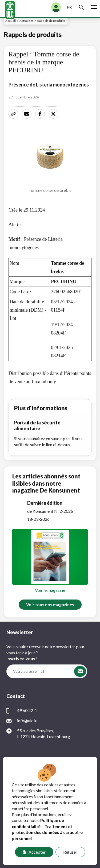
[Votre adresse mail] (40, 671)
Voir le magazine (50, 590)
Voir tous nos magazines (50, 604)
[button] (80, 671)
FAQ (50, 851)
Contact (50, 857)
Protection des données (50, 845)
